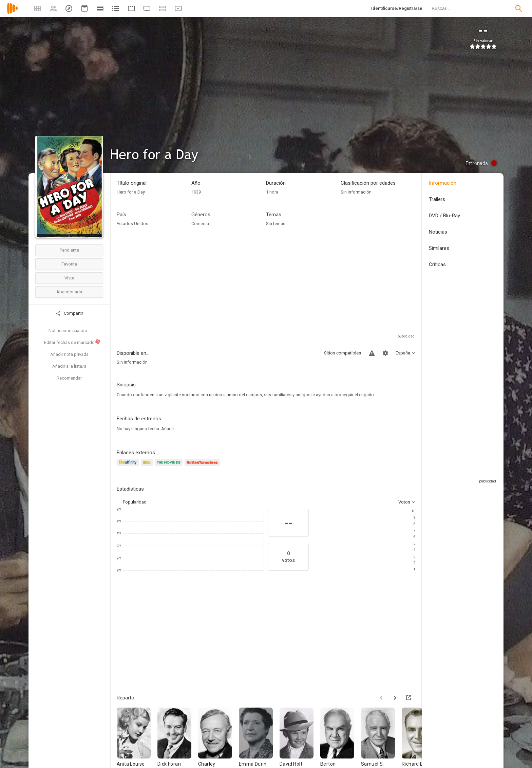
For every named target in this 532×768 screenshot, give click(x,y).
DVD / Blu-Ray (444, 216)
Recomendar (69, 378)
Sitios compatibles (343, 353)
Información (443, 183)
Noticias (438, 232)
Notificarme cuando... (69, 331)
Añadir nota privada (69, 354)
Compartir (69, 313)
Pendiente (69, 250)
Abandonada (69, 292)
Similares (439, 248)
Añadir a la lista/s (69, 366)
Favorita (69, 264)
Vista (69, 278)
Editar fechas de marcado (72, 342)
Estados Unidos (132, 224)
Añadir (168, 429)
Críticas (437, 264)
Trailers (437, 199)
